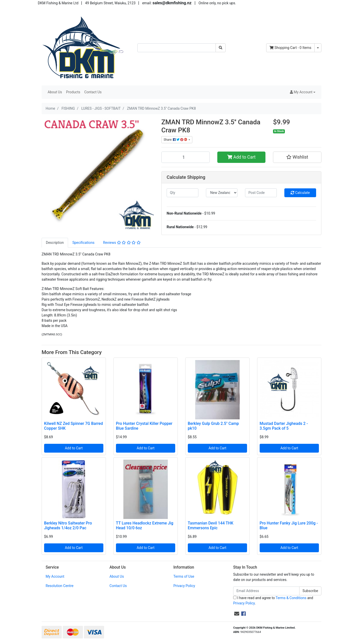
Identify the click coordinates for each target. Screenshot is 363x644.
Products (73, 92)
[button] (303, 92)
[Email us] (237, 614)
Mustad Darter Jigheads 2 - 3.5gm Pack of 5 (284, 426)
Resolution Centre (59, 586)
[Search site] (221, 48)
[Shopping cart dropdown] (318, 48)
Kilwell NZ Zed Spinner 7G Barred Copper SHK (73, 426)
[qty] (183, 193)
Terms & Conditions (291, 598)
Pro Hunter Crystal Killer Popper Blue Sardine (144, 426)
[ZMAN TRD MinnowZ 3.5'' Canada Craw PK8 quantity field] (186, 157)
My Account (55, 576)
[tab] (55, 243)
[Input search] (177, 48)
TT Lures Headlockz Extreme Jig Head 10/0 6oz (145, 525)
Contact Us (93, 92)
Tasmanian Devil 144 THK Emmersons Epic (211, 525)
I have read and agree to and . (273, 601)
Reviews (122, 243)
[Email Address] (266, 591)
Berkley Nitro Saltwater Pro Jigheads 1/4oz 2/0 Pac (68, 525)
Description (55, 243)
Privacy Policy (184, 586)
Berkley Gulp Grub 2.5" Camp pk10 (213, 426)
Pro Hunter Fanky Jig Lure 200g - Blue (289, 525)
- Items (290, 48)
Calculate (300, 193)
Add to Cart (241, 157)
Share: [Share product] (176, 140)
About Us (55, 92)
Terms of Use (184, 576)
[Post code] (261, 193)
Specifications (83, 243)
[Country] (222, 193)
